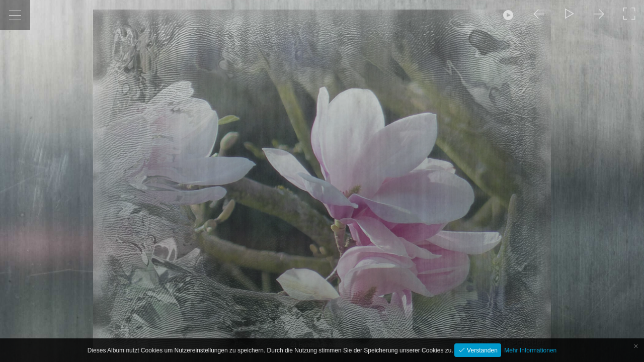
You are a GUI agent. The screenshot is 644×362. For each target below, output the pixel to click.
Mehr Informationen (530, 350)
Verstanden (481, 350)
